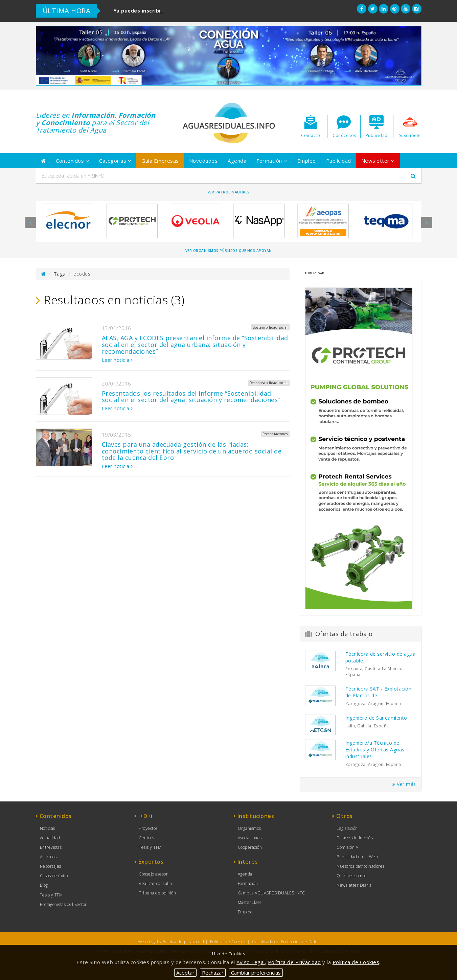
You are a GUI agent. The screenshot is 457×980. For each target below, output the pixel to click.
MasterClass (250, 902)
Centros (146, 838)
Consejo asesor (153, 874)
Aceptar (185, 973)
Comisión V (347, 847)
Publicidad (339, 161)
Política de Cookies (228, 942)
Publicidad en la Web (357, 857)
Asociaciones (250, 838)
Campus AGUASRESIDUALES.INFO (272, 893)
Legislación (347, 828)
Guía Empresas (160, 161)
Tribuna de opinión (157, 893)
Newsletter (378, 161)
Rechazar (213, 973)
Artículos (48, 857)
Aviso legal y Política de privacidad (171, 942)
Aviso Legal (251, 962)
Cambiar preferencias (256, 973)
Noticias (48, 828)
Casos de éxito (54, 876)
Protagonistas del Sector (63, 904)
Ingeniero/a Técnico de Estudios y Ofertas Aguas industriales (375, 750)
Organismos (249, 828)
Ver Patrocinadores (229, 192)
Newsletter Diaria (354, 885)
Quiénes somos (352, 876)
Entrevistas (51, 847)
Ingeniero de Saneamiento (376, 718)
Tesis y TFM (51, 895)
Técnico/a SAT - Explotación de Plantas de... (379, 692)
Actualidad (50, 838)
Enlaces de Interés (355, 838)
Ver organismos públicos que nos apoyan (229, 251)
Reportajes (51, 866)
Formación (272, 161)
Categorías (115, 161)
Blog (44, 885)
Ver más (404, 784)
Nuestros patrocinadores (361, 866)
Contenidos (72, 161)
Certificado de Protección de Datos (286, 942)
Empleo (307, 161)
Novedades (203, 161)
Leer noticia (117, 360)
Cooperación (250, 847)
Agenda (237, 161)
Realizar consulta (155, 883)
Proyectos (148, 828)
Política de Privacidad (294, 962)
